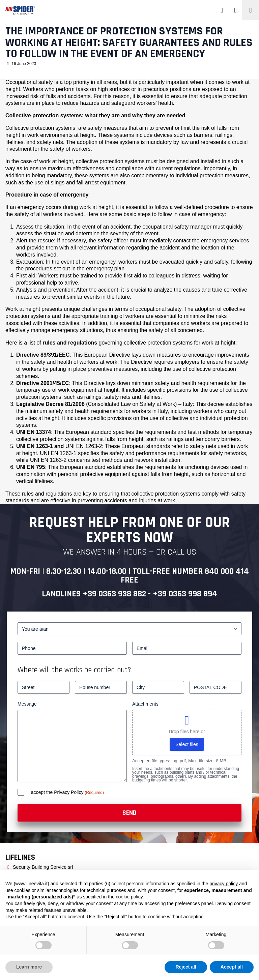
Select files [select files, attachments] (187, 744)
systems (65, 128)
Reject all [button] (186, 967)
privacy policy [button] (224, 884)
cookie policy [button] (129, 897)
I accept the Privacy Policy (56, 792)
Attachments (145, 704)
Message (27, 704)
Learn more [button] (29, 967)
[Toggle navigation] (251, 10)
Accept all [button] (232, 967)
